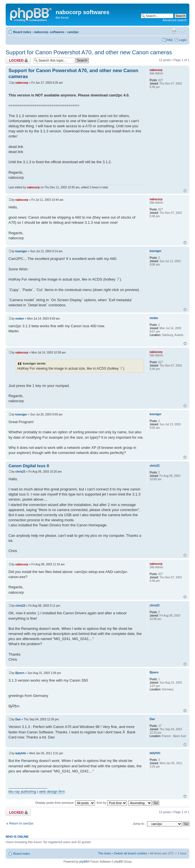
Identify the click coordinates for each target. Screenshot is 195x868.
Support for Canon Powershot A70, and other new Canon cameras (89, 52)
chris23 (20, 472)
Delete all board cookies (130, 853)
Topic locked (18, 60)
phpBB (83, 862)
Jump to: (139, 824)
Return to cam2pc (21, 823)
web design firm (52, 791)
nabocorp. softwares (49, 32)
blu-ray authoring (22, 791)
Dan (18, 719)
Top (185, 191)
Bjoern (20, 673)
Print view (174, 31)
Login (183, 40)
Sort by (112, 803)
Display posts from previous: (65, 803)
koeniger (21, 251)
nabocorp (22, 83)
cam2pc (73, 32)
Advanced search (175, 20)
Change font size (182, 31)
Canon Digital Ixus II (29, 466)
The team (105, 853)
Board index (22, 32)
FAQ (170, 40)
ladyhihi (21, 753)
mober (20, 319)
